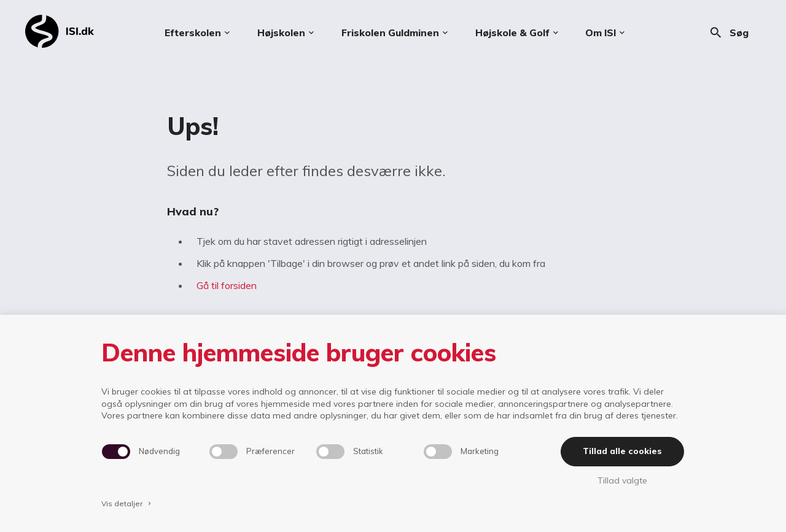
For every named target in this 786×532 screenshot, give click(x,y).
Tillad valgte (622, 480)
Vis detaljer (127, 503)
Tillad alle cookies (622, 451)
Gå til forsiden (227, 285)
